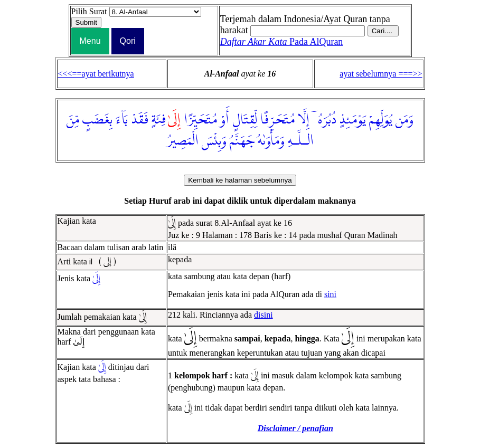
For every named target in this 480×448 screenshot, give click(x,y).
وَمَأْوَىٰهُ (271, 141)
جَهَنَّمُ (242, 141)
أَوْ (225, 120)
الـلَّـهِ (301, 141)
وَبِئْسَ (214, 141)
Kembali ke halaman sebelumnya (240, 180)
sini (330, 294)
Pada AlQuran (282, 42)
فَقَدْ (140, 120)
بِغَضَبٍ (97, 120)
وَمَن (404, 120)
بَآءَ (122, 120)
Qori (128, 41)
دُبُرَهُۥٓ (324, 120)
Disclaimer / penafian (295, 428)
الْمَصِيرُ (182, 141)
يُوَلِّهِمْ (381, 120)
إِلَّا (304, 120)
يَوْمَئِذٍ (352, 120)
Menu (90, 41)
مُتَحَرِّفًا (277, 120)
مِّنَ (73, 120)
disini (263, 315)
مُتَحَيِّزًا (200, 120)
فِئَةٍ (159, 120)
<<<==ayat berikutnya (96, 74)
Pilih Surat (89, 11)
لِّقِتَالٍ (245, 120)
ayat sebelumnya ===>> (381, 74)
